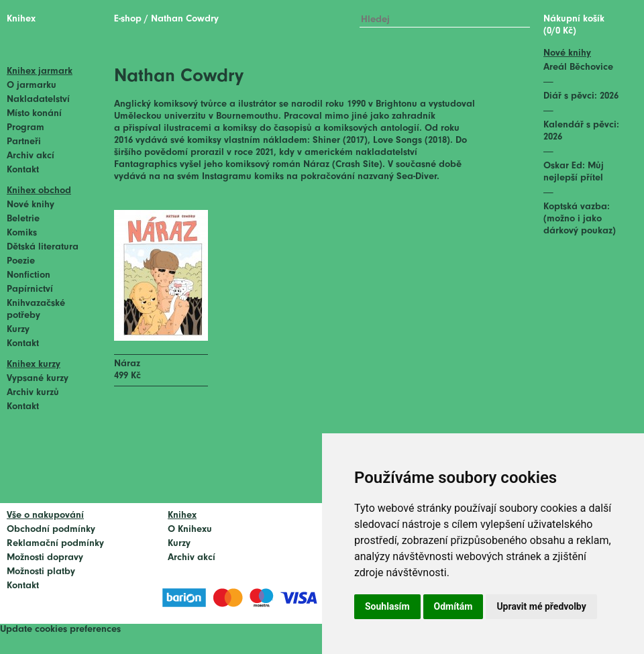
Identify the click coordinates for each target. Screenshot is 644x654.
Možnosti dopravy (45, 558)
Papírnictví (30, 289)
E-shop (128, 19)
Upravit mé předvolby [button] (541, 606)
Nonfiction (29, 275)
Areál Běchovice (578, 67)
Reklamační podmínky (55, 544)
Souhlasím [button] (387, 606)
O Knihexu (190, 530)
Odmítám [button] (453, 606)
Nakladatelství (38, 100)
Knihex (21, 19)
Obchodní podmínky (51, 530)
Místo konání (34, 114)
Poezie (21, 261)
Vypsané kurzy (38, 379)
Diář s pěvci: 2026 (581, 96)
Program (25, 128)
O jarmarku (32, 86)
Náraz (127, 364)
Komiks (22, 233)
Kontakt (23, 170)
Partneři (24, 142)
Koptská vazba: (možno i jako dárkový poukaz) (580, 219)
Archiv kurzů (33, 393)
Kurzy (18, 330)
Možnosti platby (41, 572)
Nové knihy (31, 205)
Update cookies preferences (60, 630)
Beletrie (23, 219)
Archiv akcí (31, 156)
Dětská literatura (43, 247)
